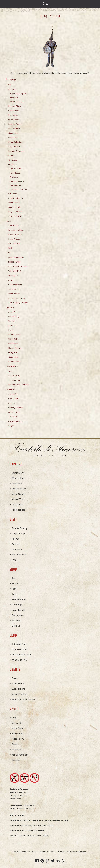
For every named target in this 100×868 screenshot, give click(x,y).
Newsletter (17, 734)
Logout (11, 426)
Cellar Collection (15, 142)
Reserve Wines (15, 106)
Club (9, 253)
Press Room (18, 739)
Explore (10, 307)
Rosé (14, 589)
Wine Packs (13, 137)
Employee (17, 749)
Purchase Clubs (20, 649)
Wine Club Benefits (16, 257)
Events (10, 280)
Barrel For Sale (15, 207)
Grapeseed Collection (18, 189)
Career (15, 744)
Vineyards (12, 321)
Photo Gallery (14, 335)
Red (14, 578)
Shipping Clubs (14, 262)
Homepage (11, 79)
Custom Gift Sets (15, 198)
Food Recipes (14, 362)
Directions (17, 549)
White (15, 583)
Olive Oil (16, 626)
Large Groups (14, 239)
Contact (16, 760)
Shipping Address (15, 408)
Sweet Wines (14, 120)
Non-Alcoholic (14, 128)
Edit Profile (13, 394)
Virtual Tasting (14, 289)
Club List (12, 403)
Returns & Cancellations (18, 385)
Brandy (11, 155)
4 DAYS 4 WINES (15, 216)
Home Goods (15, 173)
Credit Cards (13, 399)
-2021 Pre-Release (17, 102)
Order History (14, 412)
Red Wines (13, 89)
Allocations (13, 417)
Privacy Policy (14, 376)
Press (11, 330)
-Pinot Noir (14, 98)
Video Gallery (14, 339)
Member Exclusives (16, 151)
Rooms (15, 539)
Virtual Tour (13, 344)
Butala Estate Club (21, 655)
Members (11, 389)
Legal (9, 371)
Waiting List (13, 275)
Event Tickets (14, 203)
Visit (9, 221)
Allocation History (16, 421)
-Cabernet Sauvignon (18, 94)
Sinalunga (17, 605)
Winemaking (13, 316)
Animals (16, 544)
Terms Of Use (14, 380)
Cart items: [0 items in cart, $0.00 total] (47, 4)
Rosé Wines (13, 115)
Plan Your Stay (14, 243)
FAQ (10, 248)
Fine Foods (14, 177)
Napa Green (18, 728)
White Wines (14, 111)
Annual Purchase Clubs (18, 266)
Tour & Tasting (15, 226)
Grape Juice (13, 133)
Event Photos (14, 294)
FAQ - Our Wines (15, 212)
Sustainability (13, 366)
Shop (9, 85)
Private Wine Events (17, 298)
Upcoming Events (16, 285)
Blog (14, 718)
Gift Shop (12, 164)
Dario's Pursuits (15, 348)
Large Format (14, 146)
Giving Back (13, 353)
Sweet (15, 594)
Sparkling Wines (15, 124)
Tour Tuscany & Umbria (18, 303)
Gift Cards (12, 194)
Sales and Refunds (78, 852)
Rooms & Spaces (16, 235)
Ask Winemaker (20, 755)
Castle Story (13, 312)
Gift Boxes (13, 160)
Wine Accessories (17, 181)
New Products (15, 169)
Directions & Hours (16, 230)
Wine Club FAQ (15, 271)
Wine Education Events (23, 699)
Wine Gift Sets (15, 185)
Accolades (13, 325)
